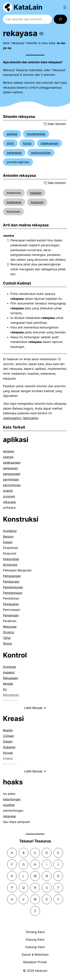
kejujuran (37, 202)
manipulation (12, 418)
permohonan (12, 485)
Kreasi (13, 719)
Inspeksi (9, 672)
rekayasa (9, 502)
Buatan (8, 730)
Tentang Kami (35, 932)
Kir (5, 689)
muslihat (9, 805)
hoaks (13, 782)
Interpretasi (11, 559)
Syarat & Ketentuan (35, 954)
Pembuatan (11, 604)
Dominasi (10, 667)
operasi (8, 457)
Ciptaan (8, 736)
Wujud (7, 643)
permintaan (11, 479)
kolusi (27, 143)
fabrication (30, 418)
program (9, 496)
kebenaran (14, 202)
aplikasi (12, 134)
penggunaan (12, 474)
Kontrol (15, 655)
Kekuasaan (10, 678)
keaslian (36, 193)
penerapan (14, 153)
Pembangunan (13, 587)
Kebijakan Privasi (35, 962)
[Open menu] (65, 7)
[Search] (60, 19)
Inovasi (8, 753)
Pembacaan (11, 582)
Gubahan (9, 747)
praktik (8, 491)
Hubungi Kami (35, 947)
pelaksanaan (49, 143)
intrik (10, 143)
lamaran (9, 451)
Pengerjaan (11, 615)
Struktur (9, 632)
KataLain (28, 7)
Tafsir (7, 638)
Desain (8, 542)
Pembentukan (13, 593)
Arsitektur (10, 531)
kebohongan (12, 799)
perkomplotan (41, 153)
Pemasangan (12, 576)
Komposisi (10, 565)
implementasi (36, 134)
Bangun (8, 536)
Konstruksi (21, 519)
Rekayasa (10, 627)
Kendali (8, 684)
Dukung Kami (35, 939)
